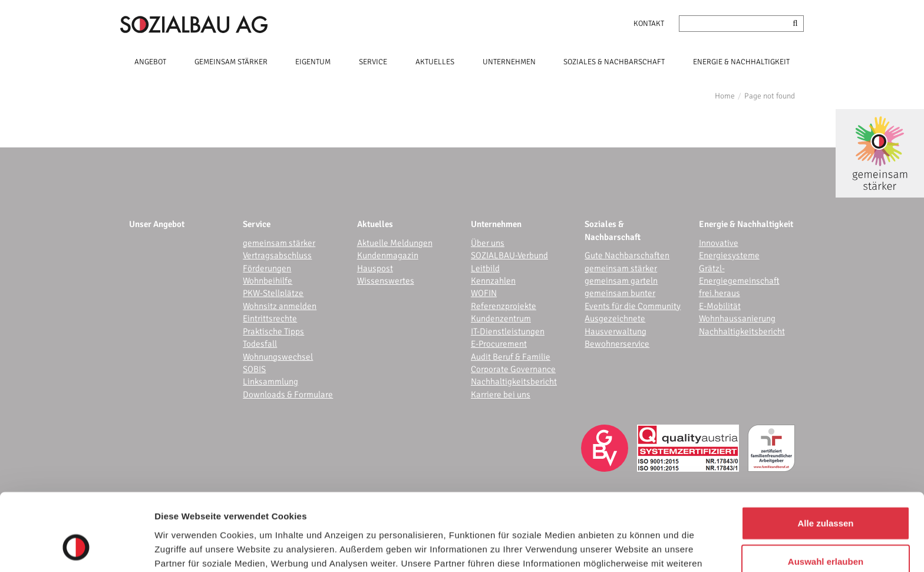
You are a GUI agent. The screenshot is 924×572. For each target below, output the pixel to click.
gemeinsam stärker (279, 243)
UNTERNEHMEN (509, 62)
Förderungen (267, 268)
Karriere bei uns (501, 395)
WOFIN (484, 293)
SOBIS (254, 369)
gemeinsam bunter (620, 293)
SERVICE (373, 62)
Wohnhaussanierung (737, 318)
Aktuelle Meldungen (395, 243)
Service (257, 224)
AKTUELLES (435, 62)
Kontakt (649, 24)
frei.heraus (720, 293)
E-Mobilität (720, 306)
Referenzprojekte (504, 306)
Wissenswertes (386, 281)
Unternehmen (496, 224)
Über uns (488, 243)
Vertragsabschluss (277, 255)
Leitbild (485, 268)
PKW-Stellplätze (273, 293)
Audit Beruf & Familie (511, 357)
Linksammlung (270, 382)
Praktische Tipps (273, 331)
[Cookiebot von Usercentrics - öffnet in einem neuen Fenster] (76, 549)
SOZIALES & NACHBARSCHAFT (614, 62)
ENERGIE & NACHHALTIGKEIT (741, 62)
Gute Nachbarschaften (627, 255)
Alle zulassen (825, 456)
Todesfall (260, 344)
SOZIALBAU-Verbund (509, 255)
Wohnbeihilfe (268, 281)
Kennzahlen (493, 281)
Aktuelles (375, 224)
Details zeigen (627, 549)
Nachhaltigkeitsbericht (514, 382)
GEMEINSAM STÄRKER (231, 62)
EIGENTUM (313, 62)
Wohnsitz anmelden (280, 306)
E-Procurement (499, 344)
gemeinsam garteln (621, 281)
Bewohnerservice (617, 344)
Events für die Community (633, 306)
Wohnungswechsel (278, 357)
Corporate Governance (513, 369)
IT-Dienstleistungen (508, 331)
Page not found (770, 96)
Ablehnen (826, 533)
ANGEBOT (150, 62)
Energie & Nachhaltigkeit (746, 224)
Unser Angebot (157, 224)
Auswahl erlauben (826, 495)
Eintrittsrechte (270, 318)
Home (725, 96)
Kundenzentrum (501, 318)
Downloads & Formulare (288, 395)
